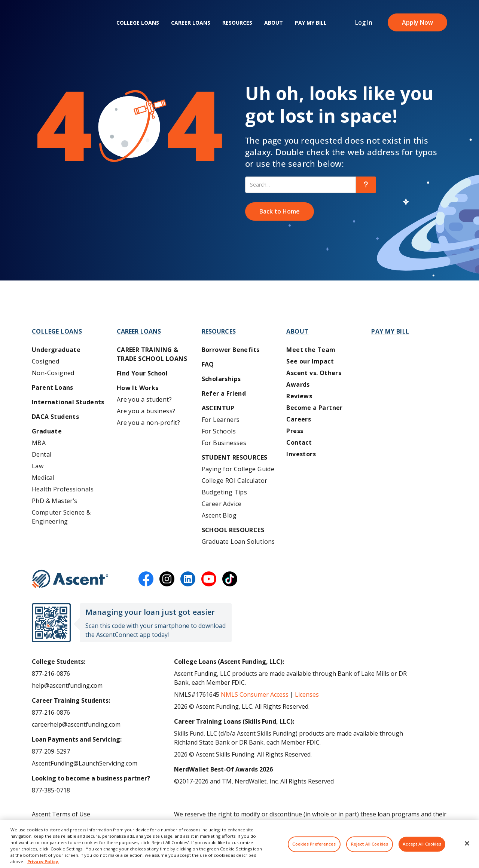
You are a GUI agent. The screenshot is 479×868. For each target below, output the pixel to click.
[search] (366, 185)
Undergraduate (56, 350)
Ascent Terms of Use (61, 814)
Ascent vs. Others (314, 373)
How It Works (138, 388)
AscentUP (218, 408)
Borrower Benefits (231, 350)
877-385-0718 (51, 790)
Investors (301, 454)
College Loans (138, 23)
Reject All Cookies (370, 850)
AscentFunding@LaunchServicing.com (85, 763)
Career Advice (222, 504)
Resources (237, 23)
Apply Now (417, 22)
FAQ (208, 364)
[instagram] (167, 579)
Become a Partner (314, 408)
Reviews (299, 396)
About (274, 23)
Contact (299, 442)
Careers (299, 419)
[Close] (467, 849)
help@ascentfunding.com (67, 685)
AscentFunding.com (386, 823)
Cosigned (45, 361)
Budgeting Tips (225, 492)
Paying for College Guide (238, 469)
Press (295, 431)
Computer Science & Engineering (61, 517)
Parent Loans (53, 387)
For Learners (221, 420)
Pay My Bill (311, 23)
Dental (42, 454)
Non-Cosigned (53, 373)
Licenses (307, 694)
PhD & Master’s (55, 501)
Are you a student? (144, 399)
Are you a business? (146, 411)
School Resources (233, 530)
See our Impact (310, 361)
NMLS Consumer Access (255, 694)
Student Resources (235, 457)
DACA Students (55, 417)
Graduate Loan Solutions (238, 542)
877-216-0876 (51, 674)
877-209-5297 (51, 751)
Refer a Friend (224, 393)
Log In (364, 22)
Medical (43, 478)
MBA (39, 443)
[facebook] (146, 579)
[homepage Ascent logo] (66, 23)
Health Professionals (63, 489)
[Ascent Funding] (70, 579)
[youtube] (209, 579)
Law (38, 466)
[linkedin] (188, 579)
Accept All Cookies (422, 850)
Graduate (47, 431)
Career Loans (191, 23)
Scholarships (221, 379)
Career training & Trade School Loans (152, 354)
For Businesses (224, 443)
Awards (298, 384)
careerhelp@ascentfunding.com (76, 724)
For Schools (219, 431)
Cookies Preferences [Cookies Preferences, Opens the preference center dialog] (314, 850)
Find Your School (142, 373)
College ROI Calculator (235, 481)
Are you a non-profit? (148, 423)
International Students (68, 402)
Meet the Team (311, 350)
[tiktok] (230, 579)
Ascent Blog (219, 515)
